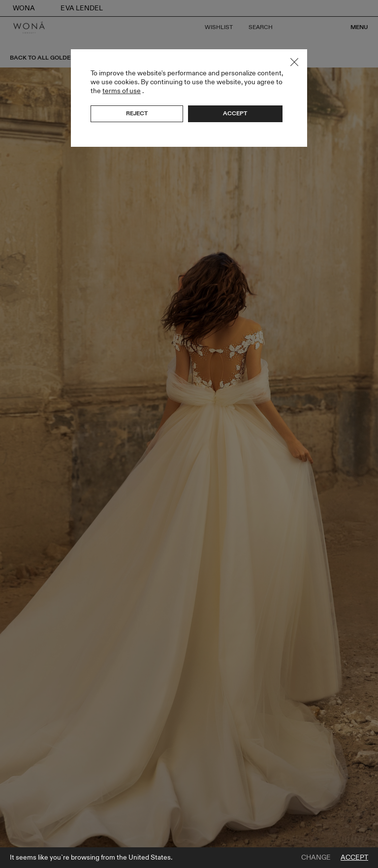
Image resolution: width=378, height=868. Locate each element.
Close (294, 62)
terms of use (122, 91)
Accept (354, 858)
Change (316, 858)
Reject (137, 113)
